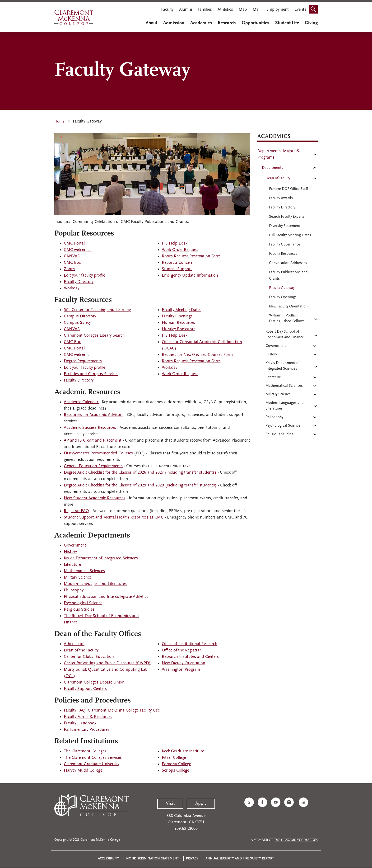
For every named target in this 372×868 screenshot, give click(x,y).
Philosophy (74, 590)
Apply (201, 804)
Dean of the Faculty (81, 650)
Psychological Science (83, 603)
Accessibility (109, 859)
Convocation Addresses (288, 263)
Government (75, 545)
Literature (72, 565)
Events (300, 10)
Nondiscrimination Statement (153, 859)
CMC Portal (74, 243)
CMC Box (72, 263)
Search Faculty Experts (287, 217)
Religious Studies (79, 610)
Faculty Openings (177, 316)
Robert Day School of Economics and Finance (285, 335)
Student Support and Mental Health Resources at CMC (114, 517)
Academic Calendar (82, 402)
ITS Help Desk (175, 243)
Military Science (78, 578)
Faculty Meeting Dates (182, 310)
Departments (272, 168)
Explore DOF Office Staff (288, 189)
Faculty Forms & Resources (88, 717)
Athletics (225, 10)
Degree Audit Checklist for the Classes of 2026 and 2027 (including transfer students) (140, 473)
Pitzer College (174, 758)
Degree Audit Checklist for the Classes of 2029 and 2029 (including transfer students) (140, 485)
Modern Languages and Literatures (95, 584)
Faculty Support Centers (85, 689)
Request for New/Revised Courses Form (197, 355)
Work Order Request (180, 250)
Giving (311, 23)
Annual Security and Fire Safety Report (240, 859)
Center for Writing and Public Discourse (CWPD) (107, 663)
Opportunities (256, 23)
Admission (174, 23)
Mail (257, 10)
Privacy (192, 859)
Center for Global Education (89, 657)
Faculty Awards (281, 198)
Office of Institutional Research (190, 644)
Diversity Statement (285, 226)
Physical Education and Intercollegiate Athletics (106, 597)
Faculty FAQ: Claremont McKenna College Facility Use (112, 710)
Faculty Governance (285, 245)
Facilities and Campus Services (91, 374)
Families (205, 10)
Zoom (69, 269)
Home (59, 122)
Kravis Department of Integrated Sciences (101, 558)
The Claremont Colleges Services (93, 758)
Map (243, 10)
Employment (277, 10)
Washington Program (181, 670)
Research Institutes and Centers (190, 657)
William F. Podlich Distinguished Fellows (287, 318)
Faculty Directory (79, 282)
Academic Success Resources (90, 428)
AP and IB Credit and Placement (93, 441)
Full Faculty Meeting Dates (290, 235)
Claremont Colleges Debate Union (94, 682)
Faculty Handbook (80, 723)
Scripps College (175, 771)
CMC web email (78, 250)
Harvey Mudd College (83, 771)
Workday (72, 288)
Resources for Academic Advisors (94, 415)
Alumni (186, 10)
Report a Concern (178, 263)
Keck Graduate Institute (183, 751)
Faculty (167, 10)
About (151, 23)
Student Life (287, 23)
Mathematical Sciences (84, 571)
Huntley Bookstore (179, 329)
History (70, 552)
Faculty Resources (283, 254)
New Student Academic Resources (95, 498)
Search (315, 8)
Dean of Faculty (278, 178)
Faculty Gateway (282, 288)
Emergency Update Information (190, 276)
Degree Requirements (83, 361)
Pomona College (176, 764)
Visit (170, 804)
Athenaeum (74, 644)
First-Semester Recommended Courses (99, 453)
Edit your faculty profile (84, 276)
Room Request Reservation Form (191, 256)
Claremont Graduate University (92, 764)
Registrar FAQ (76, 511)
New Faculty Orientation (184, 663)
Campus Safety (77, 323)
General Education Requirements (93, 466)
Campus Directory (80, 316)
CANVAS (72, 256)
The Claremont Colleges (85, 751)
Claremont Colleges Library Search (94, 336)
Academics (201, 23)
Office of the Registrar (181, 650)
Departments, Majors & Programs (278, 154)
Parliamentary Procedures (87, 730)
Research (227, 23)
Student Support (177, 269)
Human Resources (178, 323)
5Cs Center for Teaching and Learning (97, 310)
